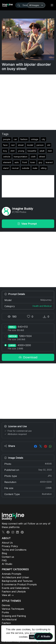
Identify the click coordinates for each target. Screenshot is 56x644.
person (40, 145)
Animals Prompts (11, 574)
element (7, 162)
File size (28, 488)
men (50, 151)
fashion (24, 139)
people (7, 139)
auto (17, 162)
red (13, 145)
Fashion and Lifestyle (14, 592)
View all (6, 595)
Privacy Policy (10, 546)
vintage (35, 139)
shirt (12, 151)
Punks (5, 612)
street (21, 145)
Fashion (6, 623)
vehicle (7, 157)
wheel (42, 157)
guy (40, 162)
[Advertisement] (28, 102)
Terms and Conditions (14, 550)
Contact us (8, 557)
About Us (7, 543)
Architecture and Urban (15, 577)
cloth (33, 157)
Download (28, 357)
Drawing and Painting (14, 616)
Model (28, 300)
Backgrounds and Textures (17, 581)
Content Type (28, 494)
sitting (44, 168)
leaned (49, 162)
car (15, 139)
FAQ (4, 560)
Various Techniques (13, 609)
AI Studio (7, 564)
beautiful (32, 151)
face (5, 145)
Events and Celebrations (16, 588)
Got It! (33, 637)
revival (15, 168)
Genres (6, 605)
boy (5, 151)
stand (6, 168)
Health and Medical (42, 306)
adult (42, 151)
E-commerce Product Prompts (19, 584)
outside (26, 168)
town (33, 162)
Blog (4, 553)
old (49, 145)
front (25, 162)
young (21, 151)
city (43, 139)
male (35, 168)
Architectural (9, 619)
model (30, 145)
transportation (21, 157)
